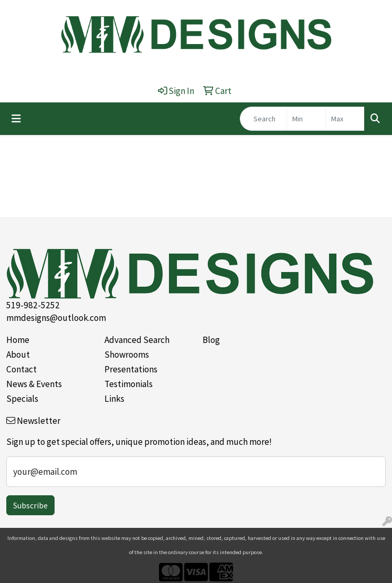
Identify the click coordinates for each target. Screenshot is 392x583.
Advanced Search (137, 340)
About (18, 355)
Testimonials (129, 384)
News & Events (34, 384)
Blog (211, 340)
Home (18, 340)
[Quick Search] (263, 119)
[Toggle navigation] (16, 119)
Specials (22, 399)
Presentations (131, 369)
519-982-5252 (33, 305)
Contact (22, 369)
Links (114, 399)
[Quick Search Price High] (345, 119)
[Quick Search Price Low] (306, 119)
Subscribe (30, 505)
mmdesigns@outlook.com (56, 318)
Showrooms (127, 355)
